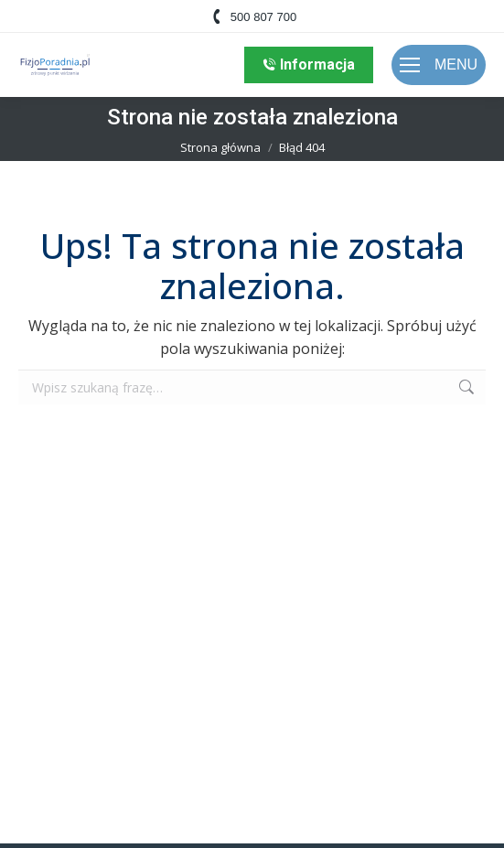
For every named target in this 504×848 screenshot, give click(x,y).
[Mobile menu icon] (439, 65)
